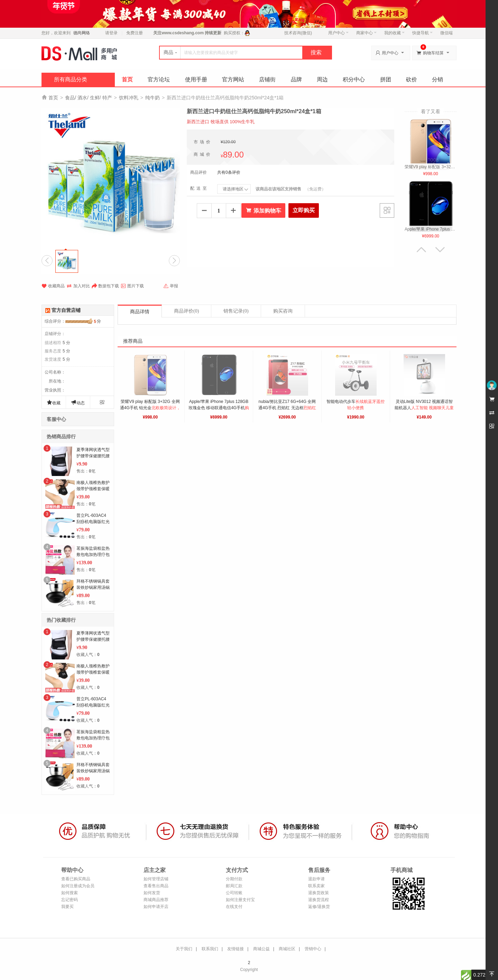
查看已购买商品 (76, 879)
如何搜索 (70, 893)
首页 (127, 79)
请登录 (111, 33)
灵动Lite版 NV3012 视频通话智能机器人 (424, 408)
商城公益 (261, 949)
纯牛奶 (153, 98)
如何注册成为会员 (78, 886)
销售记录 (236, 311)
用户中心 (338, 33)
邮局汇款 (234, 886)
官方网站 (233, 79)
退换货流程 (319, 900)
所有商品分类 (71, 79)
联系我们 (210, 949)
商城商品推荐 (156, 900)
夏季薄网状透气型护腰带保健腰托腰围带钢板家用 (93, 456)
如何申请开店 (156, 907)
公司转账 (234, 893)
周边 (322, 79)
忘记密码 (70, 900)
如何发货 (152, 893)
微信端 (446, 33)
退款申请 (316, 879)
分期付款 (234, 879)
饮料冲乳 (129, 98)
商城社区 (287, 949)
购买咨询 (283, 311)
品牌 (296, 79)
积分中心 (354, 79)
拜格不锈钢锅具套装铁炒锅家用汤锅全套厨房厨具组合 (93, 587)
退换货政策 (319, 893)
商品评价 (186, 311)
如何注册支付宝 (240, 900)
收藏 (54, 402)
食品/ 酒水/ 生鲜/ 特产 (88, 98)
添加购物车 (263, 210)
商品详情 (140, 312)
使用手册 (196, 79)
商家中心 (366, 33)
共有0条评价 (229, 172)
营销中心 (313, 949)
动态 (78, 402)
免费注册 (135, 33)
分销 (437, 79)
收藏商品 (53, 286)
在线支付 (234, 907)
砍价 (412, 79)
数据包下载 (105, 286)
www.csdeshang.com (183, 33)
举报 (171, 286)
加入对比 (78, 286)
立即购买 (304, 210)
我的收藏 (394, 33)
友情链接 (236, 949)
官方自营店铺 (66, 310)
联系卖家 (316, 886)
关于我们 (184, 949)
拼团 (386, 79)
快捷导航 (422, 33)
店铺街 (267, 79)
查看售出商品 (156, 886)
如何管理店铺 (156, 879)
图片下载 (132, 286)
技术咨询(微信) (298, 33)
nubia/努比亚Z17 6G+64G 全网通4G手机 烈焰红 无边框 (288, 408)
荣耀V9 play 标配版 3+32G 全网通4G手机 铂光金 (150, 408)
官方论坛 (159, 79)
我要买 (67, 907)
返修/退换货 (319, 907)
